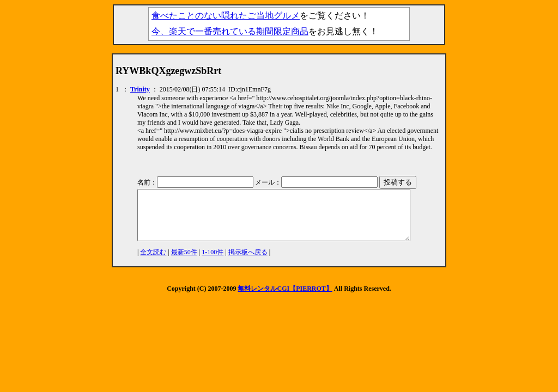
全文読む (153, 262)
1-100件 (213, 262)
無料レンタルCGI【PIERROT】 (285, 298)
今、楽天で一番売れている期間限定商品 (230, 31)
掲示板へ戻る (248, 262)
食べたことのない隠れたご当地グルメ (226, 16)
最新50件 (184, 262)
